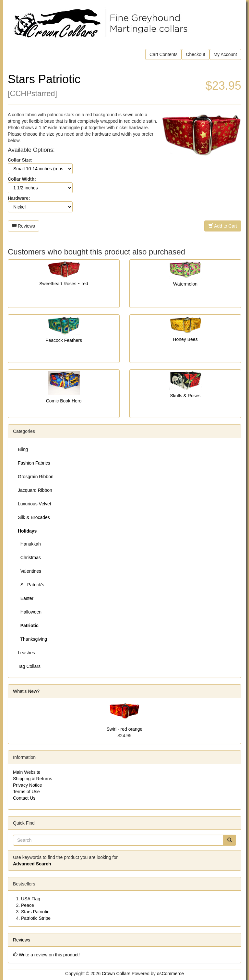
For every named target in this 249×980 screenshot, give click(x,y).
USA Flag (31, 899)
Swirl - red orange (125, 729)
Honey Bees (185, 339)
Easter (26, 598)
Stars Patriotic (35, 912)
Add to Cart (223, 226)
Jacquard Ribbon (35, 490)
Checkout (195, 54)
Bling (23, 449)
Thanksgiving (32, 639)
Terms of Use (26, 792)
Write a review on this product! (49, 955)
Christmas (29, 558)
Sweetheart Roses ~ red (64, 284)
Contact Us (24, 798)
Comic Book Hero (64, 401)
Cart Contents (163, 54)
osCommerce (170, 974)
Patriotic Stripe (36, 918)
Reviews (24, 226)
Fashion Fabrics (34, 463)
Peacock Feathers (64, 340)
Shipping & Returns (33, 779)
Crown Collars (116, 974)
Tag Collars (29, 666)
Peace (28, 905)
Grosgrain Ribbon (36, 477)
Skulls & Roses (185, 396)
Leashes (26, 653)
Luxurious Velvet (35, 504)
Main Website (27, 772)
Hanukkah (29, 544)
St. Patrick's (31, 585)
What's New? (26, 691)
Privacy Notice (27, 785)
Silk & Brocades (34, 517)
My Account (225, 54)
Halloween (30, 612)
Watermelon (185, 284)
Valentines (30, 571)
